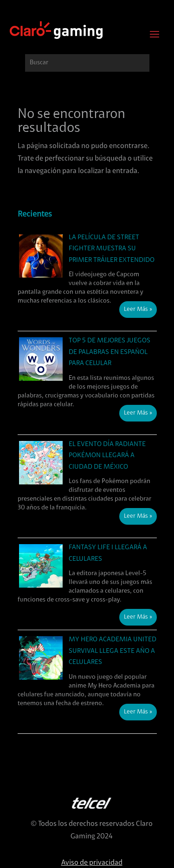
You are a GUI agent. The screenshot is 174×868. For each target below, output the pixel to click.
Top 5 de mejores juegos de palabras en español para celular (110, 352)
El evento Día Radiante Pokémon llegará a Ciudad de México (107, 456)
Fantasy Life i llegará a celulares (108, 553)
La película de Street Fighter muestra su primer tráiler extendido (112, 249)
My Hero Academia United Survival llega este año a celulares (113, 651)
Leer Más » (138, 310)
